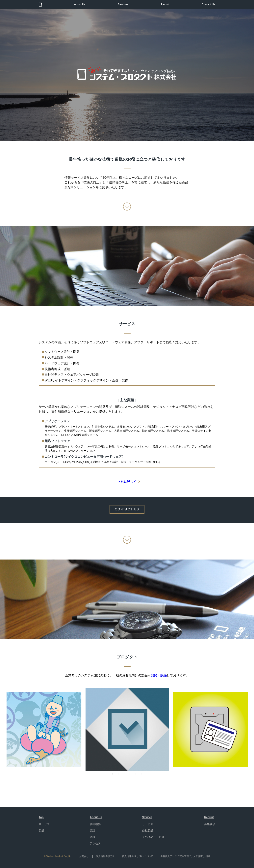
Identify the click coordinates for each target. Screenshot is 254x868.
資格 (92, 837)
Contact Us (208, 4)
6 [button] (142, 774)
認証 (92, 830)
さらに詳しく (127, 482)
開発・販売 (159, 675)
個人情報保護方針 (105, 856)
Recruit (165, 4)
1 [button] (112, 774)
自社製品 (148, 830)
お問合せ (84, 856)
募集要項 (210, 824)
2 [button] (118, 774)
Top (41, 817)
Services (123, 4)
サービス (44, 824)
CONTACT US (127, 509)
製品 (41, 830)
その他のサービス (153, 837)
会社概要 (95, 824)
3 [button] (124, 774)
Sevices (147, 817)
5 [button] (136, 774)
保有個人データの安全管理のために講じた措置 (185, 856)
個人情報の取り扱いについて (138, 856)
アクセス (95, 843)
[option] (127, 729)
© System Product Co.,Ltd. (58, 856)
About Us (80, 4)
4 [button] (130, 774)
